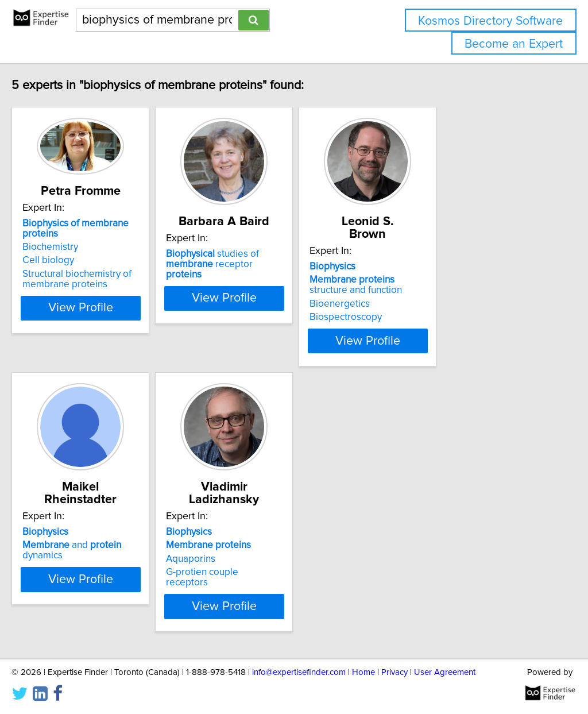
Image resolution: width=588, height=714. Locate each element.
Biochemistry (74, 249)
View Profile (119, 310)
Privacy (394, 672)
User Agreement (445, 672)
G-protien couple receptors (277, 572)
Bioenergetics (421, 304)
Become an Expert (514, 44)
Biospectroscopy (427, 317)
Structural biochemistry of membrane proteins (101, 281)
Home (363, 672)
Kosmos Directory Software (490, 21)
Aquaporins (243, 559)
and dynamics (117, 545)
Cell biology (72, 263)
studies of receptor (290, 272)
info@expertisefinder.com (299, 672)
